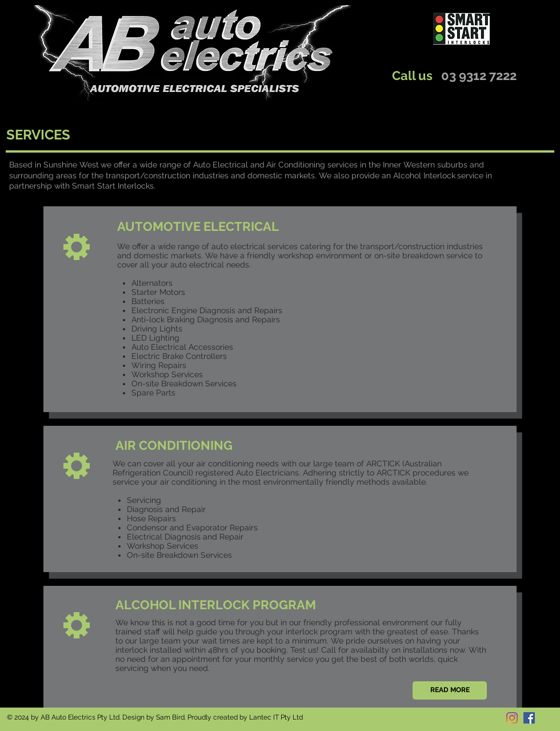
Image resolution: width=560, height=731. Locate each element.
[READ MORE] (450, 690)
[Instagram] (512, 718)
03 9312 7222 (479, 75)
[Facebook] (529, 718)
